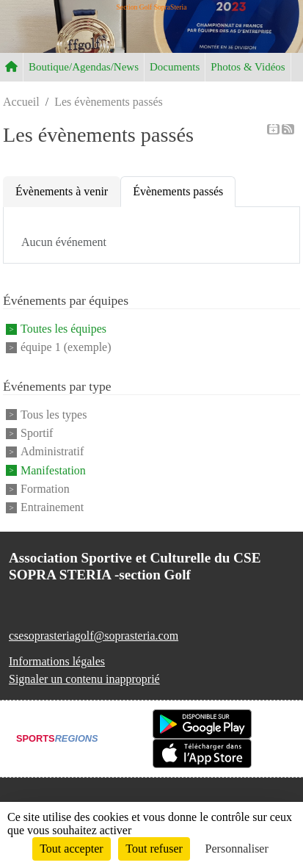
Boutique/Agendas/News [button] (84, 67)
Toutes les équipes (63, 329)
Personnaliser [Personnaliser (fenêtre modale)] (237, 849)
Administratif (52, 452)
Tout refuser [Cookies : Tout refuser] (154, 849)
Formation (45, 489)
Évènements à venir (62, 191)
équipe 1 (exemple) (66, 348)
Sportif (37, 433)
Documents (175, 67)
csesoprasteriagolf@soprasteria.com (94, 636)
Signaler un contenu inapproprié (84, 679)
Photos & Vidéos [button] (248, 67)
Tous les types (54, 415)
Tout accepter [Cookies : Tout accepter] (71, 849)
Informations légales (57, 661)
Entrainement (52, 508)
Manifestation (53, 470)
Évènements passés (178, 191)
